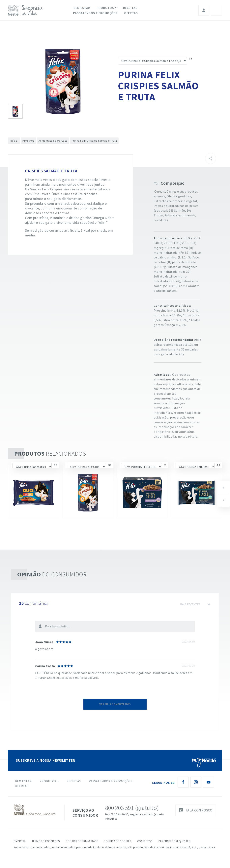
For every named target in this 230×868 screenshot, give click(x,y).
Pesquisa (216, 10)
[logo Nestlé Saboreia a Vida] (27, 10)
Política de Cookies (118, 841)
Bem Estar (82, 8)
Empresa (20, 841)
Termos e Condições (46, 841)
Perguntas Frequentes (174, 841)
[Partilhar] (211, 158)
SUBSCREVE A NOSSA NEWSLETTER (45, 760)
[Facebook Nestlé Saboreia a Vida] (183, 782)
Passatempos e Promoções (95, 13)
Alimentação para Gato (53, 141)
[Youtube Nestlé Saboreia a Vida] (209, 782)
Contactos (145, 841)
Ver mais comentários (115, 704)
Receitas (130, 8)
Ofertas (131, 13)
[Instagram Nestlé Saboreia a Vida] (196, 782)
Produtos (105, 8)
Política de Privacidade (82, 841)
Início (14, 141)
